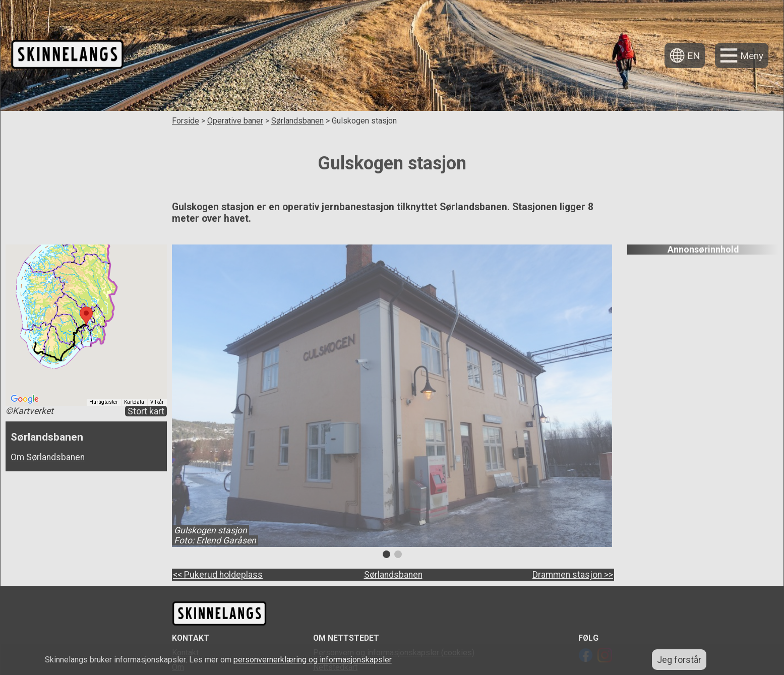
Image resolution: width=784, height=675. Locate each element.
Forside (186, 121)
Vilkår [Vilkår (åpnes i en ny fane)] (157, 402)
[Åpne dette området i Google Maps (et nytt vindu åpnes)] (25, 399)
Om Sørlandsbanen (48, 457)
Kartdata (134, 402)
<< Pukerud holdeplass (218, 575)
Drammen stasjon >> (573, 575)
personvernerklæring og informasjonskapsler (313, 660)
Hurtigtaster (104, 402)
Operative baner (235, 121)
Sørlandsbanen (297, 121)
